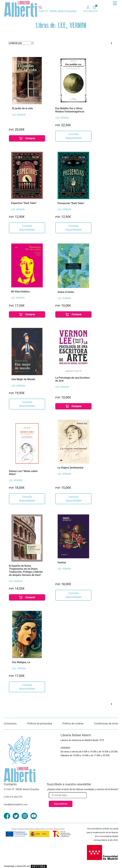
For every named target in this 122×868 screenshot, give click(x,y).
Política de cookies (73, 724)
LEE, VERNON (19, 115)
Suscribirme (61, 804)
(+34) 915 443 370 (13, 797)
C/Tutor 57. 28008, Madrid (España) (21, 789)
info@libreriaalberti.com (16, 805)
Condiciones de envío (106, 724)
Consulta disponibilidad (73, 136)
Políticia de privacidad (39, 724)
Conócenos (10, 724)
